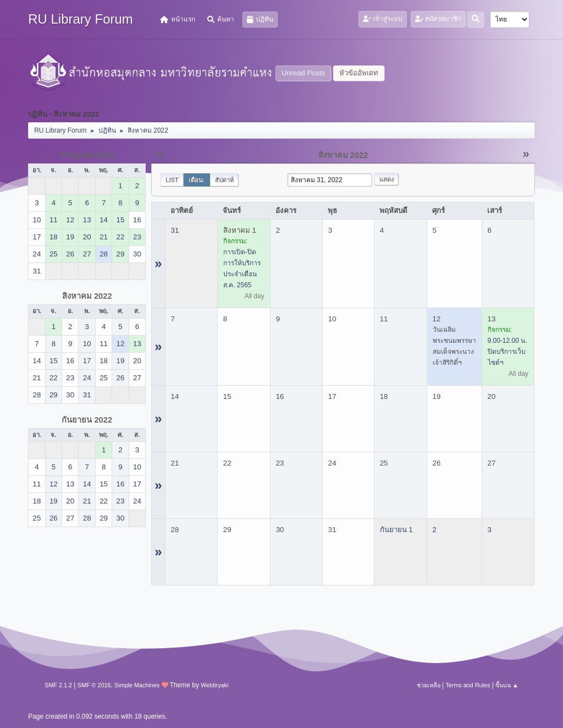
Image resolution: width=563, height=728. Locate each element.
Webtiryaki (214, 685)
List (172, 180)
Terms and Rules (468, 685)
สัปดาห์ (224, 180)
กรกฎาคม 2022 (87, 155)
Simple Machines (137, 685)
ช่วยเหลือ (429, 685)
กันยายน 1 (396, 530)
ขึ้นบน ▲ (507, 685)
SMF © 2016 (94, 685)
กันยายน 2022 (87, 420)
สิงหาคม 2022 (87, 296)
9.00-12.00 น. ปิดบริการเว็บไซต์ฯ (507, 352)
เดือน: (197, 180)
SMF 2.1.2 (58, 685)
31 (175, 230)
